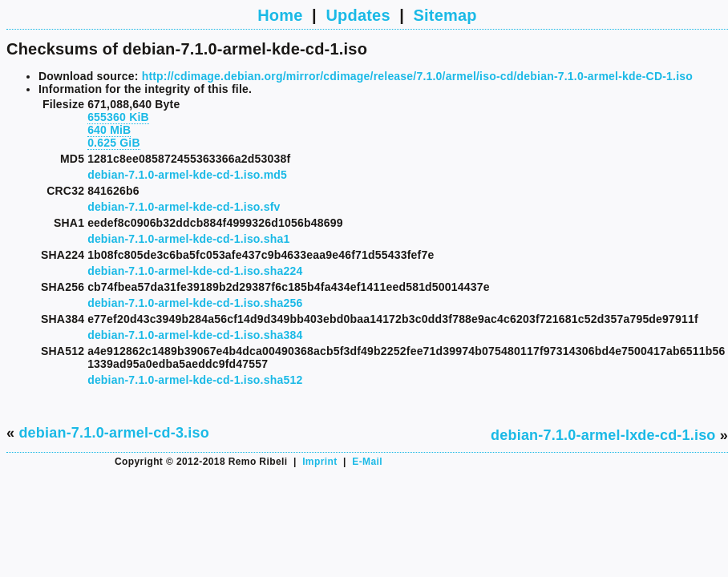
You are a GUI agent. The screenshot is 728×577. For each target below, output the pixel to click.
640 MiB (109, 130)
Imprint (320, 462)
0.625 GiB (114, 143)
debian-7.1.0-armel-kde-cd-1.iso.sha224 (195, 271)
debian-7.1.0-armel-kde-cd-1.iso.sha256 (195, 303)
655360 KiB (118, 117)
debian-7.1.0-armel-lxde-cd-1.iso (603, 435)
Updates (358, 15)
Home (280, 15)
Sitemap (445, 15)
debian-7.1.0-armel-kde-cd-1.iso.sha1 (188, 239)
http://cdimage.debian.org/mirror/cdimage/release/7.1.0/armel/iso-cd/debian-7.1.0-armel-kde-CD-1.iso (417, 76)
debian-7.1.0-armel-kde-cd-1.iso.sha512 (195, 380)
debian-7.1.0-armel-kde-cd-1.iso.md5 (187, 175)
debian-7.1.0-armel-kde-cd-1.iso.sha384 (195, 335)
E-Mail (367, 462)
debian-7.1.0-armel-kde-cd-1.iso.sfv (184, 207)
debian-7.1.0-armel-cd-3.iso (113, 433)
